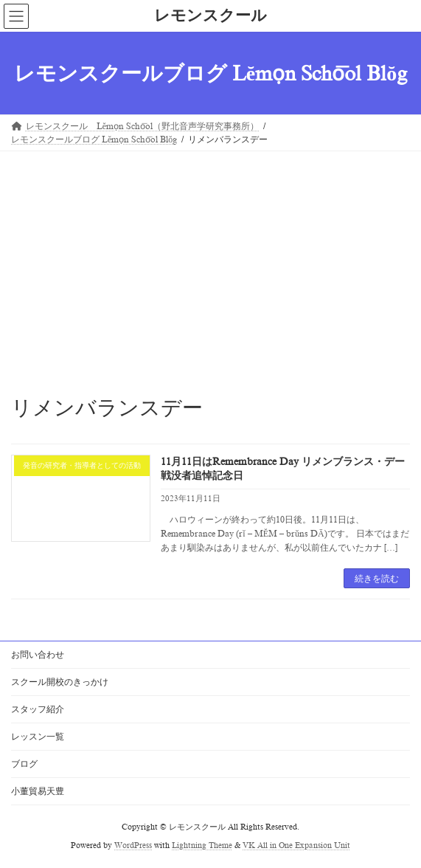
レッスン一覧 (38, 737)
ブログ (24, 764)
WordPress (133, 845)
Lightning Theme (202, 845)
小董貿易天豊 (38, 791)
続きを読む (377, 579)
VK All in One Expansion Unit (296, 845)
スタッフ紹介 (38, 709)
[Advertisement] (210, 262)
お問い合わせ (38, 655)
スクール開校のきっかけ (60, 682)
